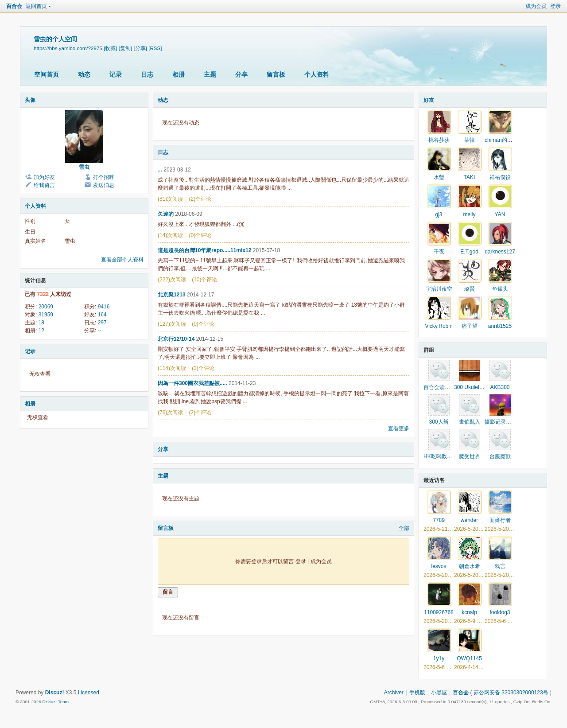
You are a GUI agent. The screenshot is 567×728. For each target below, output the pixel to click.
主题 (210, 74)
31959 (46, 315)
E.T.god (469, 252)
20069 (46, 307)
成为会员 (536, 6)
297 (102, 323)
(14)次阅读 (170, 235)
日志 (147, 74)
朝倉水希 (470, 566)
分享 (241, 74)
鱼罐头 (500, 289)
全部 (404, 528)
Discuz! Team (55, 702)
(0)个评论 (200, 235)
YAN (500, 214)
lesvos (439, 566)
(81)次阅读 (170, 199)
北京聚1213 (172, 295)
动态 (84, 74)
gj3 (439, 214)
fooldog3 (500, 612)
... (160, 170)
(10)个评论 (204, 280)
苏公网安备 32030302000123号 (511, 693)
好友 (429, 100)
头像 (30, 100)
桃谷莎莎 (439, 140)
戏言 (500, 566)
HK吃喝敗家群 (441, 456)
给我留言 (44, 185)
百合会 (14, 6)
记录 (116, 74)
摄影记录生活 (501, 422)
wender (469, 520)
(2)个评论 (200, 199)
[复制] (125, 48)
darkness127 (500, 252)
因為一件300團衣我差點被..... (192, 383)
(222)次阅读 (172, 280)
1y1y (439, 658)
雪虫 (84, 167)
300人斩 (439, 422)
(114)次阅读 (172, 368)
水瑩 (439, 177)
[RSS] (155, 48)
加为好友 (44, 177)
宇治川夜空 (439, 289)
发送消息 (104, 185)
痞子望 (470, 326)
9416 (104, 307)
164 (102, 315)
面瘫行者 (500, 520)
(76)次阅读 (170, 413)
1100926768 (439, 612)
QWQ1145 (469, 658)
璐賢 (470, 289)
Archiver (394, 693)
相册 (179, 74)
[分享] (140, 48)
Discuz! (55, 693)
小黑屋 (439, 693)
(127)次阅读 (172, 324)
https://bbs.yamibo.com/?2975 (68, 48)
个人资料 (317, 74)
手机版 (417, 693)
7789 (439, 520)
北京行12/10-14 (176, 339)
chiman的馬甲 (501, 140)
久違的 (166, 214)
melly (469, 214)
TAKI (470, 177)
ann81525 (500, 326)
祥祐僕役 (500, 177)
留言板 (276, 74)
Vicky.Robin (439, 326)
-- (100, 331)
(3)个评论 (203, 368)
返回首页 (36, 6)
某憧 (470, 140)
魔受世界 (470, 456)
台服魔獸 (500, 456)
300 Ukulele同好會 (476, 387)
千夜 (439, 252)
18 (41, 323)
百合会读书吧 (439, 387)
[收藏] (110, 48)
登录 (555, 6)
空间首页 (47, 74)
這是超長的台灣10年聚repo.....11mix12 (204, 250)
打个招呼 (104, 177)
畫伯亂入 (470, 422)
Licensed (89, 693)
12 (41, 331)
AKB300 (500, 387)
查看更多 (399, 428)
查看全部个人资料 (122, 260)
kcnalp (469, 612)
